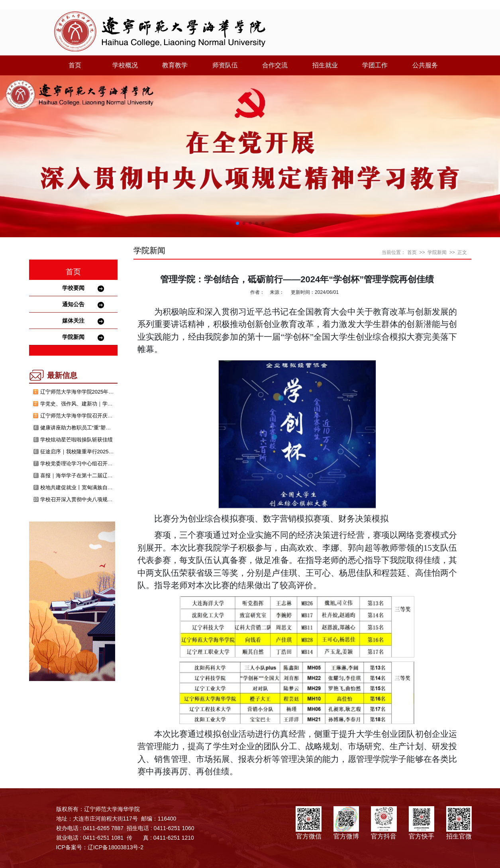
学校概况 (125, 65)
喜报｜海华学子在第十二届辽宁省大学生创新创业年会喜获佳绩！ (115, 475)
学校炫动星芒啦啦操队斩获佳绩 (76, 440)
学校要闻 (73, 288)
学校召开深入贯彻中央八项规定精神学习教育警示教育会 (105, 499)
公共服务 (425, 65)
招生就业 (325, 65)
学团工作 (375, 65)
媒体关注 (73, 321)
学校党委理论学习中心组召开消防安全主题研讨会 (97, 464)
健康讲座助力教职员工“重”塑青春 (78, 428)
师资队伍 (225, 65)
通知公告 (73, 304)
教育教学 (175, 65)
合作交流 (275, 65)
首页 (75, 65)
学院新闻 (73, 337)
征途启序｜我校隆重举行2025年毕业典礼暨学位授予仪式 (106, 452)
